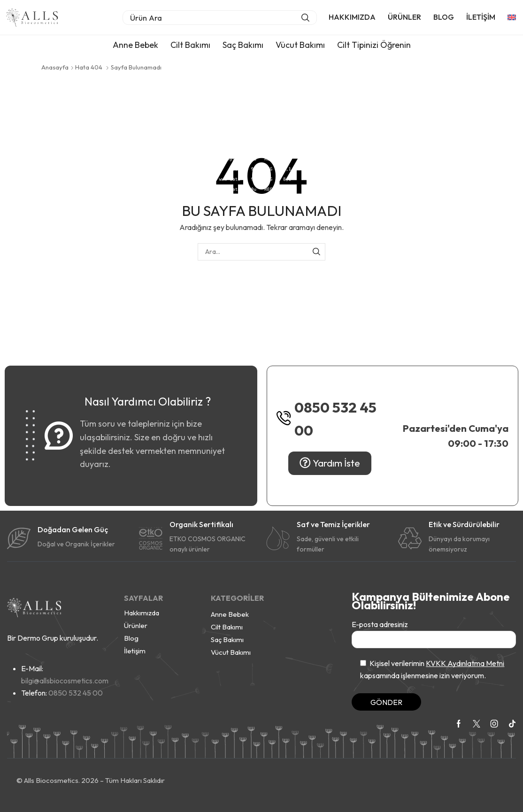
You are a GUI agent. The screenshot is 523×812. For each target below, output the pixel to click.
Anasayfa (55, 67)
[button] (220, 18)
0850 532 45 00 (335, 419)
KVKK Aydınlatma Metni (465, 663)
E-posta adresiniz (434, 634)
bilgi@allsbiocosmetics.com (65, 681)
